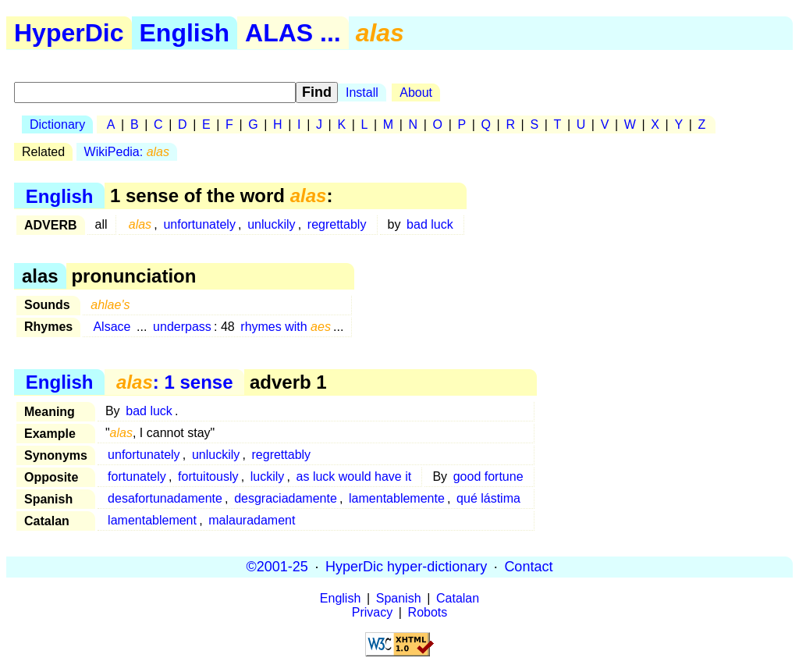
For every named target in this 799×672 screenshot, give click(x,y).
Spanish (399, 598)
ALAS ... (293, 33)
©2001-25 (277, 567)
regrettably (337, 224)
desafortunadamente (165, 498)
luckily (268, 476)
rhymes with (286, 327)
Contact (528, 567)
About (416, 92)
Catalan (458, 598)
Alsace (112, 327)
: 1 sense (174, 382)
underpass (182, 327)
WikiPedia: (127, 152)
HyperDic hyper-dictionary (406, 567)
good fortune (488, 476)
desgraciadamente (286, 498)
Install (362, 92)
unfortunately (199, 224)
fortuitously (208, 476)
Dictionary (57, 124)
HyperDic (69, 33)
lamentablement (152, 520)
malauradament (252, 520)
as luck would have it (354, 476)
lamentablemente (397, 498)
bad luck (430, 224)
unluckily (271, 224)
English (185, 33)
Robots (428, 612)
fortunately (137, 476)
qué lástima (488, 498)
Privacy (372, 612)
